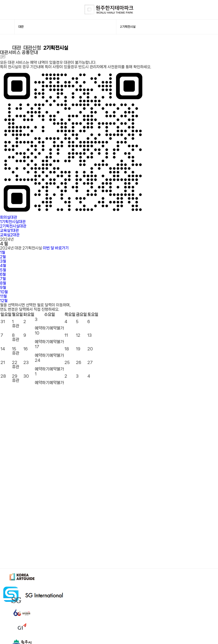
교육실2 (10, 235)
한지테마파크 (109, 10)
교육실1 (9, 230)
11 (3, 296)
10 (4, 292)
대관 (17, 48)
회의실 (9, 217)
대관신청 (32, 48)
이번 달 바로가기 (56, 248)
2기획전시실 (56, 48)
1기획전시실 (13, 222)
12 (4, 301)
